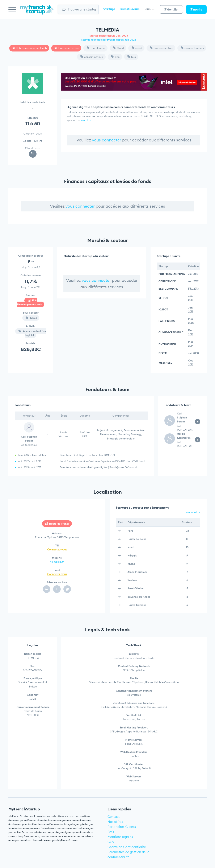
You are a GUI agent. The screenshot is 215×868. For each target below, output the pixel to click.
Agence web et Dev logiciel (32, 333)
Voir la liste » (193, 512)
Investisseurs (130, 9)
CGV (111, 842)
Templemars (96, 48)
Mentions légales (120, 837)
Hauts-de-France (67, 48)
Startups (109, 9)
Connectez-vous (57, 549)
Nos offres (115, 822)
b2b (115, 57)
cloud (137, 48)
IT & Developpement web (30, 48)
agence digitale (161, 48)
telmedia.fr (57, 562)
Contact (114, 817)
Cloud (118, 48)
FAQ (111, 832)
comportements (192, 48)
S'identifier (171, 9)
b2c (132, 57)
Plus (150, 9)
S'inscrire (196, 9)
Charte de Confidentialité (127, 847)
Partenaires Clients (122, 827)
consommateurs (92, 57)
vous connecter (107, 140)
